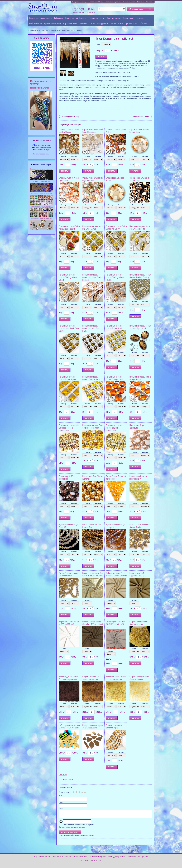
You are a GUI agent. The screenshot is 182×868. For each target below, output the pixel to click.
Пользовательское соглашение (76, 858)
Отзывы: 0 (63, 775)
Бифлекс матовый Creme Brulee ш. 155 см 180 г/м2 (116, 574)
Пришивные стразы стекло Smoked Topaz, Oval (140, 327)
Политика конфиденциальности (100, 858)
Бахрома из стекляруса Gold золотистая (139, 623)
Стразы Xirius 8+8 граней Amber (116, 131)
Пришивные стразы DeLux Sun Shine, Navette (140, 228)
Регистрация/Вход (134, 858)
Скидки (84, 2)
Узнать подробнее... (41, 154)
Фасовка (74, 156)
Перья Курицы (49, 30)
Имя (60, 796)
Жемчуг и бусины (114, 18)
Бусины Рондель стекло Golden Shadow (69, 574)
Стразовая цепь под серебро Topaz (114, 726)
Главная (31, 30)
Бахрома (140, 18)
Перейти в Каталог (40, 88)
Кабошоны (59, 18)
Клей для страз (36, 23)
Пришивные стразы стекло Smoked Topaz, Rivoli (92, 328)
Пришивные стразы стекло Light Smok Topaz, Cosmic (69, 328)
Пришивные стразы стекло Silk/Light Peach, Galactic (69, 277)
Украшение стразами (113, 2)
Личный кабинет (129, 2)
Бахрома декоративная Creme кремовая (139, 678)
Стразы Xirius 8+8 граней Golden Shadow (69, 131)
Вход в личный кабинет (42, 858)
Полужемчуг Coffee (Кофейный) (67, 477)
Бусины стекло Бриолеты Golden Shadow (140, 526)
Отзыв (61, 809)
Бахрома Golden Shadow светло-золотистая (116, 678)
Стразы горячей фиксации (76, 18)
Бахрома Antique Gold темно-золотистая (91, 678)
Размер (64, 156)
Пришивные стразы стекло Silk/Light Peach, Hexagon (92, 277)
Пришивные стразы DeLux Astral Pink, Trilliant (69, 228)
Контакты (150, 2)
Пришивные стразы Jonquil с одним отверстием (114, 428)
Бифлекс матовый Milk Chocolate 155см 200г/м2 (93, 623)
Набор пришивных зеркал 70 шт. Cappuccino (93, 726)
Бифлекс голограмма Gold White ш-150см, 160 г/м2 (93, 574)
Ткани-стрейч (129, 18)
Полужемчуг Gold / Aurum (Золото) (93, 477)
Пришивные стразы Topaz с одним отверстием (93, 426)
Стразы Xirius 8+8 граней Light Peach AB (93, 179)
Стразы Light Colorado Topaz (115, 179)
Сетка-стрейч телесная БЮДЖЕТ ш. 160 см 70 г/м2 (116, 624)
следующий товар (142, 116)
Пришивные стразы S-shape (41, 206)
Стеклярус (83, 23)
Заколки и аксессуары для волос (124, 23)
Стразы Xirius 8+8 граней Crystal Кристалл (93, 131)
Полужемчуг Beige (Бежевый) (137, 426)
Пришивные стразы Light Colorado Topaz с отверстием (69, 428)
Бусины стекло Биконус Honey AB (115, 526)
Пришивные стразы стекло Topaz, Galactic (92, 378)
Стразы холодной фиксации (41, 18)
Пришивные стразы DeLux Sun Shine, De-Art (116, 228)
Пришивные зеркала (52, 23)
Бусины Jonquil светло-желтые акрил (139, 477)
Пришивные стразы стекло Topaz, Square (68, 378)
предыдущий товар (69, 116)
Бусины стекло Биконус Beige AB (68, 526)
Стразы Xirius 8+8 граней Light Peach (69, 179)
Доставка (140, 2)
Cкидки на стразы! (41, 141)
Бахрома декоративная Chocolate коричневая (68, 678)
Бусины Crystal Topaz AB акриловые (116, 477)
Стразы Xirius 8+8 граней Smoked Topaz (140, 179)
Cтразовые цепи (70, 23)
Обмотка (143, 23)
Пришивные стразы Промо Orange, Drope (140, 378)
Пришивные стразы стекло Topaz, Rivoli (114, 327)
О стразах (76, 2)
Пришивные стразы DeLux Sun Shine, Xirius (93, 228)
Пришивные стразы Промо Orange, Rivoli (115, 378)
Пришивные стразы (97, 18)
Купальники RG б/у (96, 2)
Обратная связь (58, 858)
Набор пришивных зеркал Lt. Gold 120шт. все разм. (69, 726)
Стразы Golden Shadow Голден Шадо (139, 131)
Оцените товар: (64, 792)
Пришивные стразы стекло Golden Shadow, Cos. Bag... (140, 276)
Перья (92, 23)
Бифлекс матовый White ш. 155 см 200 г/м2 (69, 623)
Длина (98, 44)
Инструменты (103, 23)
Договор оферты (119, 858)
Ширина (145, 649)
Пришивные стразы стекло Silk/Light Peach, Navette (116, 277)
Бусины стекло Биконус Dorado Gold (92, 526)
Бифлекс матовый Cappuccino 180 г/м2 (138, 574)
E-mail (61, 802)
